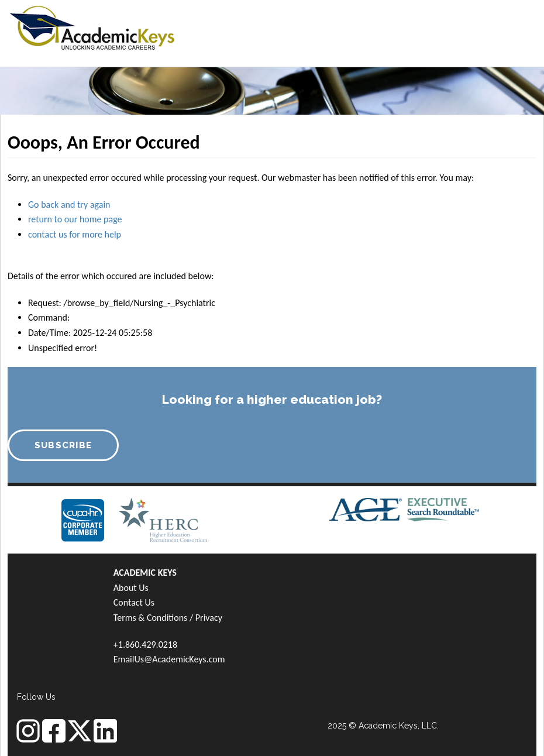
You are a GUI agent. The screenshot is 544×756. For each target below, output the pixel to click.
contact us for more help (75, 234)
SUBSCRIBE (63, 445)
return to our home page (75, 219)
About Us (131, 588)
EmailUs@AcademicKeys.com (169, 659)
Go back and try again (69, 205)
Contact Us (134, 602)
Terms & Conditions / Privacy (168, 618)
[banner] (92, 26)
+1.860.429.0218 (145, 645)
